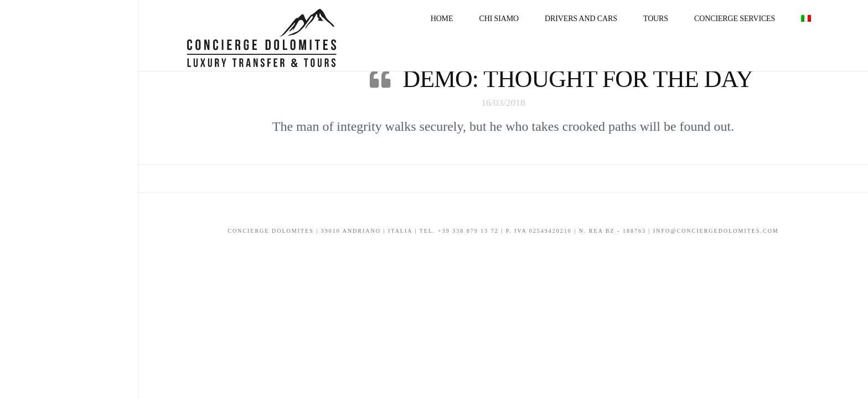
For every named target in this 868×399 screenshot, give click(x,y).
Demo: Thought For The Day (577, 79)
